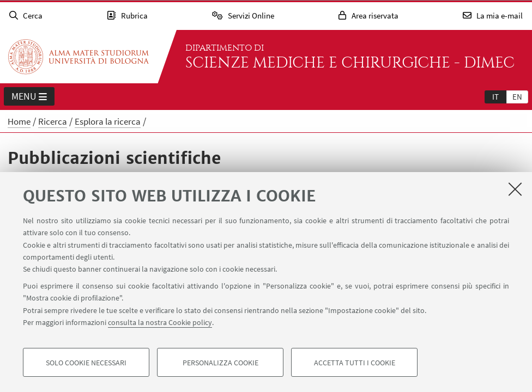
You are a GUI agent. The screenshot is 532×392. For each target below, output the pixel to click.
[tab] (495, 96)
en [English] (517, 97)
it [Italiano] (495, 97)
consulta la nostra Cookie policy (160, 322)
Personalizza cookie (220, 363)
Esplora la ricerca (108, 121)
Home (19, 121)
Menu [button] (29, 97)
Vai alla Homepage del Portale (78, 57)
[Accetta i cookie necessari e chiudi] (515, 189)
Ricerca (53, 121)
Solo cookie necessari (86, 363)
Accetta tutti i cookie (355, 363)
